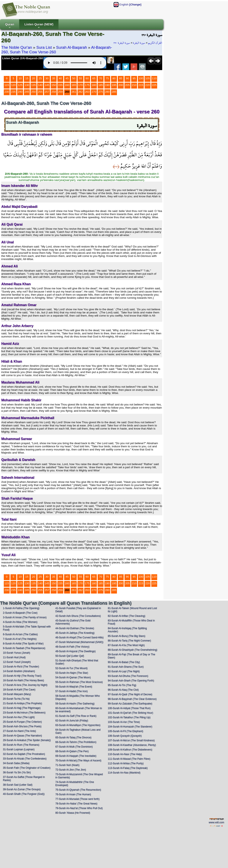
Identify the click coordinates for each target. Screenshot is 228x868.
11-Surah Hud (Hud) (14, 657)
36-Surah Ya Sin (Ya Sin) (17, 772)
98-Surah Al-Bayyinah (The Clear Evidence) (132, 699)
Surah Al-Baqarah (72, 47)
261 (74, 92)
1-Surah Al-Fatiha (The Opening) (21, 608)
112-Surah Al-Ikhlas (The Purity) (126, 763)
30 (47, 78)
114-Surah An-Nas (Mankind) (124, 773)
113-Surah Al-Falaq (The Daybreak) (128, 768)
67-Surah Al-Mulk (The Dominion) (74, 747)
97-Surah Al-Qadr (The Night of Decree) (130, 694)
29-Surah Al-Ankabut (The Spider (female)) (27, 740)
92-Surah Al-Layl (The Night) (124, 671)
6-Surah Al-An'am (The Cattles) (20, 634)
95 (134, 78)
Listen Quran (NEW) (39, 26)
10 (20, 78)
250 (34, 92)
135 (34, 85)
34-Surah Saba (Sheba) (16, 763)
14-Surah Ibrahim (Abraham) (19, 671)
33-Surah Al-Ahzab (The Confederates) (25, 759)
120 (13, 85)
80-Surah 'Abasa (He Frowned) (73, 813)
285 (114, 92)
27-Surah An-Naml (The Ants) (19, 731)
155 (60, 85)
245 (27, 92)
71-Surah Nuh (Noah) (67, 765)
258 (54, 92)
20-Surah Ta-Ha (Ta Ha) (16, 699)
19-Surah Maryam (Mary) (17, 694)
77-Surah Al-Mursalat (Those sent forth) (77, 799)
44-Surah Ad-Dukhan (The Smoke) (75, 628)
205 (127, 85)
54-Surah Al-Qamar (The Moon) (73, 677)
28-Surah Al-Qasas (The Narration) (22, 736)
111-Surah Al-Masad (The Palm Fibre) (129, 759)
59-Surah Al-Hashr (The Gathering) (75, 704)
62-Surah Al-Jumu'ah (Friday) (72, 721)
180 (94, 85)
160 (67, 85)
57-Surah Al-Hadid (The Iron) (71, 691)
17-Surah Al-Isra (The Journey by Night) (25, 685)
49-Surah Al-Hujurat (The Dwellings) (75, 651)
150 (54, 85)
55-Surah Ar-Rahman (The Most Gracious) (79, 682)
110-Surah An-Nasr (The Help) (125, 754)
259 (60, 92)
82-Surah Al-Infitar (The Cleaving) (126, 616)
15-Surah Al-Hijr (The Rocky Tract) (22, 676)
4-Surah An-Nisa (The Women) (20, 622)
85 (121, 78)
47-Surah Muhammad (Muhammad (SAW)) (79, 642)
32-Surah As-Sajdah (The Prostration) (24, 754)
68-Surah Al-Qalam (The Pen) (72, 751)
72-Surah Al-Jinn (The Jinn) (71, 770)
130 (27, 85)
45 (67, 78)
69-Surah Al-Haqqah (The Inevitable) (76, 756)
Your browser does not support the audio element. (75, 63)
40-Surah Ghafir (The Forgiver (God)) (24, 794)
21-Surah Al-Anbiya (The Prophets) (23, 703)
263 (87, 92)
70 (101, 78)
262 (80, 92)
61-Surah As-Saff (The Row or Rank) (76, 716)
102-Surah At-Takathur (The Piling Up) (129, 717)
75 (107, 78)
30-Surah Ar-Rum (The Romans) (21, 745)
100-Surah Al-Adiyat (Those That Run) (129, 708)
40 (60, 78)
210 (134, 85)
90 (128, 78)
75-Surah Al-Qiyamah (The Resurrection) (78, 790)
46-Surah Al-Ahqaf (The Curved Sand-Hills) (79, 637)
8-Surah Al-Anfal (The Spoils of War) (23, 644)
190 (107, 85)
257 (47, 92)
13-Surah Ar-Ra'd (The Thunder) (21, 667)
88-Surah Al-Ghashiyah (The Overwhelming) (132, 650)
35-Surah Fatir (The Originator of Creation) (27, 768)
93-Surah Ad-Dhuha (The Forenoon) (128, 676)
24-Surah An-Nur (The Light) (19, 717)
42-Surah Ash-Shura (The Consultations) (78, 616)
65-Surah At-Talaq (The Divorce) (73, 737)
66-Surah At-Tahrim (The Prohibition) (76, 742)
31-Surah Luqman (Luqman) (19, 749)
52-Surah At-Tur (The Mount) (71, 668)
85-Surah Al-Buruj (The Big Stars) (126, 636)
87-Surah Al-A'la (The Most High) (126, 645)
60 (87, 78)
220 (148, 85)
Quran (10, 26)
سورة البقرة (139, 43)
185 (101, 85)
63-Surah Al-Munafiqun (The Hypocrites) (78, 725)
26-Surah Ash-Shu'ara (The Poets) (22, 726)
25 (40, 78)
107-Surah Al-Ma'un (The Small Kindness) (131, 740)
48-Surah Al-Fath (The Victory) (72, 647)
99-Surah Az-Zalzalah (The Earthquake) (130, 704)
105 (148, 78)
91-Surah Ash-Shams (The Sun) (126, 667)
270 (94, 92)
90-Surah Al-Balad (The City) (124, 662)
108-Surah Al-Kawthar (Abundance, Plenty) (132, 745)
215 (141, 85)
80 (114, 78)
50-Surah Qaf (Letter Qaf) (70, 656)
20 (34, 78)
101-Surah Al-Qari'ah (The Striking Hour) (130, 713)
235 (13, 92)
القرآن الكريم (155, 43)
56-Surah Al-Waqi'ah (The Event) (74, 687)
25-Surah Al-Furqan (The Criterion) (22, 722)
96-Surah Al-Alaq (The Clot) (123, 690)
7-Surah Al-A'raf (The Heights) (20, 639)
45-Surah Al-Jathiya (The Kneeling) (75, 633)
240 (20, 92)
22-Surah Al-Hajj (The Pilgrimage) (22, 708)
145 (47, 85)
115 (7, 85)
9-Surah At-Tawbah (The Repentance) (24, 648)
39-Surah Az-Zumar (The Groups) (22, 789)
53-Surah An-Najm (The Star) (72, 673)
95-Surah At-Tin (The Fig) (122, 685)
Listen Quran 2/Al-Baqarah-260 (23, 58)
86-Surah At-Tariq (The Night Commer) (129, 641)
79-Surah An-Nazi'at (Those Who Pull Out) (79, 808)
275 (101, 92)
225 (154, 85)
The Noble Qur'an (17, 47)
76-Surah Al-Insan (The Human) (73, 794)
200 (121, 85)
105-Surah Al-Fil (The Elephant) (125, 731)
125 (20, 85)
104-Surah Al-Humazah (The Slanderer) (130, 727)
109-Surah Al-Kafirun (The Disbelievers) (130, 750)
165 (74, 85)
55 (81, 78)
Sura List (44, 47)
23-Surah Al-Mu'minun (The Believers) (24, 713)
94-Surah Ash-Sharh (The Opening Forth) (131, 681)
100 (141, 78)
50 (74, 78)
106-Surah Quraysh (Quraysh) (125, 736)
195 (114, 85)
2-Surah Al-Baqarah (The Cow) (20, 613)
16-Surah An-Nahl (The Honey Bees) (23, 680)
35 (54, 78)
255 (40, 92)
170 (80, 85)
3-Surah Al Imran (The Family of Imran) (25, 617)
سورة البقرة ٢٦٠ (122, 43)
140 (40, 85)
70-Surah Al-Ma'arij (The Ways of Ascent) (78, 760)
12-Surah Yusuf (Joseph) (17, 662)
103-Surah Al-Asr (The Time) (124, 722)
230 (7, 92)
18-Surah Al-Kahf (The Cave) (19, 690)
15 (27, 78)
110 (154, 78)
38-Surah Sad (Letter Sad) (18, 785)
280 (107, 92)
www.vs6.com (216, 822)
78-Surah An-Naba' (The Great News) (76, 804)
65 (94, 78)
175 (87, 85)
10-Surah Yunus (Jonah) (17, 653)
